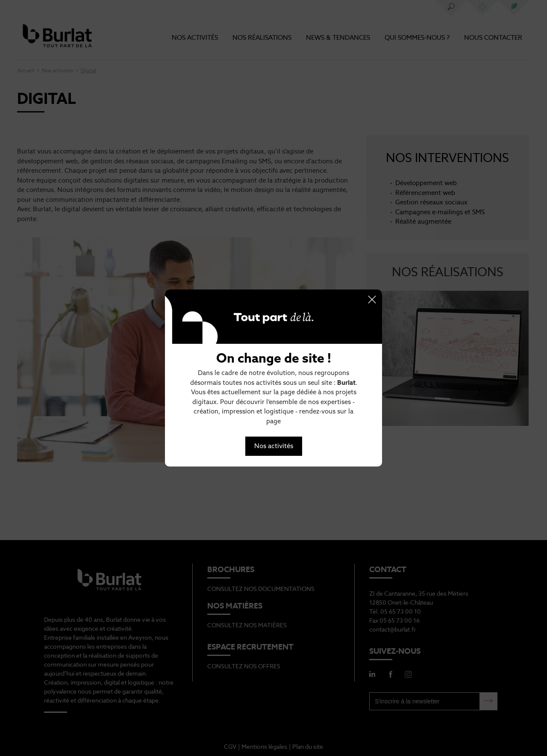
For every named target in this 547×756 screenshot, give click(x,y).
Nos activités (274, 446)
